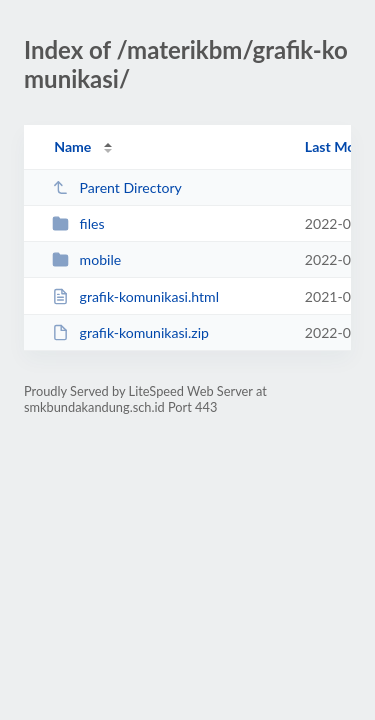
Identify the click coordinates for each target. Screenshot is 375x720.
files (78, 223)
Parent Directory (117, 187)
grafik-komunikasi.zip (130, 332)
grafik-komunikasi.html (135, 296)
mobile (86, 259)
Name (72, 146)
